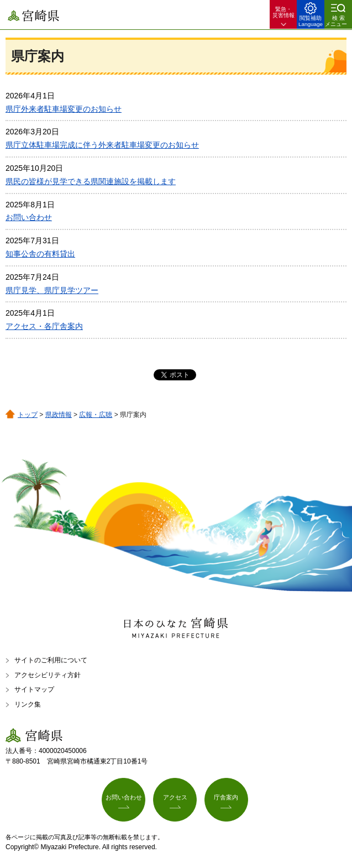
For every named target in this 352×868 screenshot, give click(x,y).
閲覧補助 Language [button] (311, 21)
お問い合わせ (29, 217)
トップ (28, 415)
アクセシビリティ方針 (48, 675)
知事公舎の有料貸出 (40, 254)
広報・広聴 (96, 415)
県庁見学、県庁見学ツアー (52, 290)
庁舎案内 (226, 797)
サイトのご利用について (51, 660)
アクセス (175, 797)
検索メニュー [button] (336, 21)
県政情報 (59, 415)
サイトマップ (34, 689)
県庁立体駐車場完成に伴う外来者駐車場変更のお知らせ (102, 145)
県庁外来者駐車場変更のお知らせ (64, 109)
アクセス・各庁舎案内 (44, 326)
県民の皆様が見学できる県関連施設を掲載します (91, 181)
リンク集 (28, 704)
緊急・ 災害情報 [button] (283, 12)
